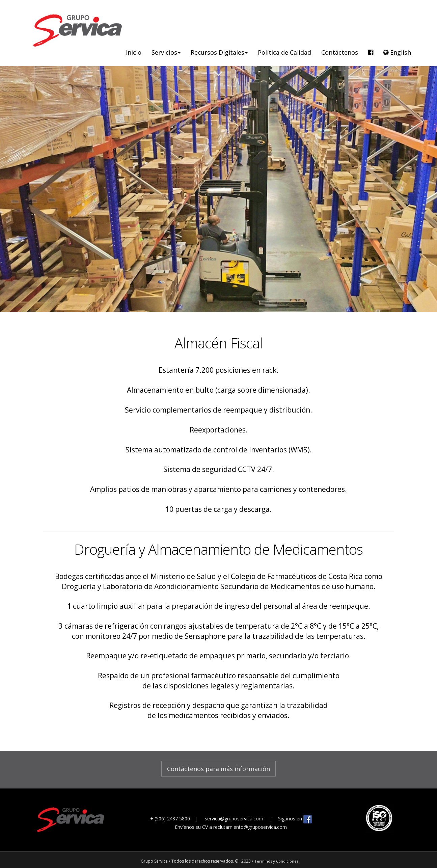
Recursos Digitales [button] (219, 52)
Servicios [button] (166, 52)
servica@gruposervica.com (235, 819)
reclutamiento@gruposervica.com (250, 827)
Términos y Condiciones (276, 861)
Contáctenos (340, 52)
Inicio (134, 52)
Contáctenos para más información (218, 769)
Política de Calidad (284, 52)
